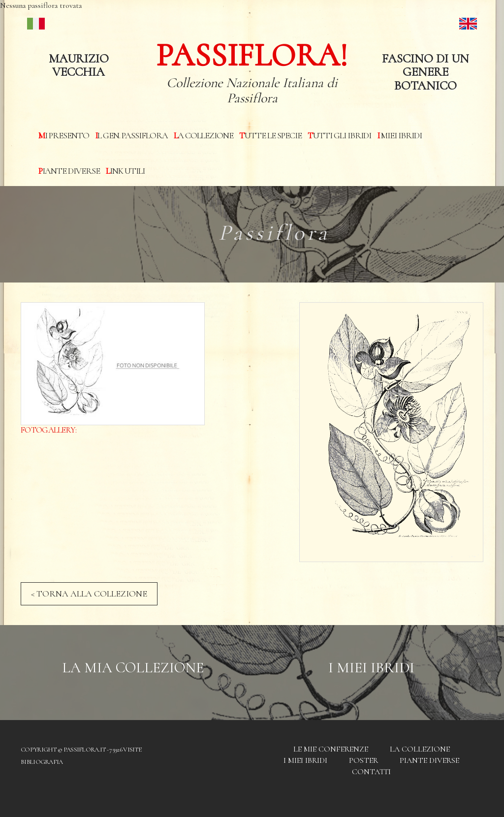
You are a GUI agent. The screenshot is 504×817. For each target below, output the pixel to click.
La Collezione (204, 135)
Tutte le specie (270, 135)
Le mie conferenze (331, 749)
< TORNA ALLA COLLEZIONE (89, 594)
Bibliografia (42, 762)
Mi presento (64, 135)
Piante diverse (69, 171)
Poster (363, 760)
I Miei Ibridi (371, 668)
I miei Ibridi (399, 135)
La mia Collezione (133, 668)
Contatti (371, 772)
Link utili (125, 171)
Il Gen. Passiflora (131, 135)
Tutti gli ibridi (339, 135)
